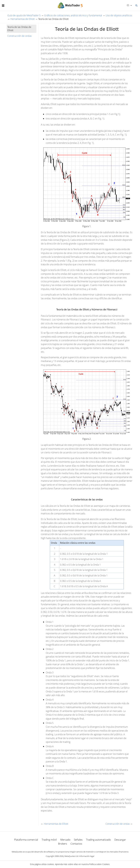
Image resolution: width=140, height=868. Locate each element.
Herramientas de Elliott (23, 19)
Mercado (65, 840)
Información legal (87, 856)
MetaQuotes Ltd (71, 856)
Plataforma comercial (26, 840)
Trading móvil (49, 840)
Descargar (120, 840)
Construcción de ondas (19, 36)
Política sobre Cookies (99, 864)
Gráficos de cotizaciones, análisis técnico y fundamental (73, 15)
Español (128, 5)
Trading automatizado (98, 840)
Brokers (63, 844)
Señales (78, 840)
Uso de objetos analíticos (119, 15)
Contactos (76, 844)
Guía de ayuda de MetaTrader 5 (24, 15)
